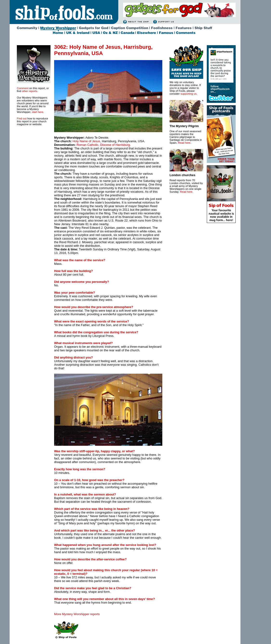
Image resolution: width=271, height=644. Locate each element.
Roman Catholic (87, 145)
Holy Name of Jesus (86, 141)
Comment (23, 88)
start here (38, 112)
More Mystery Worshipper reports (77, 614)
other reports (29, 91)
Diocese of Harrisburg (115, 145)
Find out (22, 118)
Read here (184, 143)
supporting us (188, 94)
